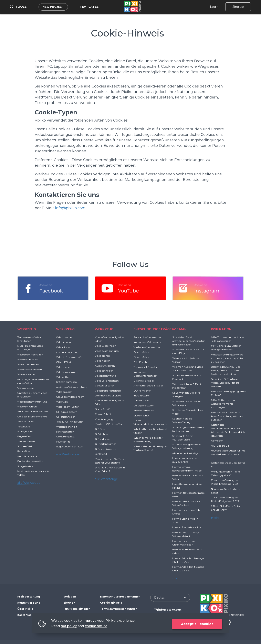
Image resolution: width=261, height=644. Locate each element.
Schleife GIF (102, 454)
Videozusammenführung (32, 402)
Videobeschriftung (106, 376)
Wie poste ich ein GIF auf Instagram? (187, 386)
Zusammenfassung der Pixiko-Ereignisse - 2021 (225, 482)
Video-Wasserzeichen (30, 369)
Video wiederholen (105, 346)
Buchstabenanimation (31, 461)
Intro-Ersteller (142, 396)
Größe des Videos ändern (70, 397)
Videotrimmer (64, 337)
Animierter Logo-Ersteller (148, 386)
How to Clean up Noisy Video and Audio (186, 534)
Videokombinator (28, 359)
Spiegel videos (25, 466)
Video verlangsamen (107, 381)
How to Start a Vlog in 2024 (185, 521)
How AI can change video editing (187, 486)
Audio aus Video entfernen (33, 411)
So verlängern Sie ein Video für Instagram (188, 429)
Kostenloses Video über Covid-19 (228, 465)
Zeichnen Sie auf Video (108, 396)
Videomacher (141, 416)
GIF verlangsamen (106, 444)
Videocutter (63, 377)
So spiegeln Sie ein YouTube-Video (183, 438)
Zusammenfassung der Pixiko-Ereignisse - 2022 (225, 499)
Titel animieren (26, 441)
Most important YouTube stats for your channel (110, 461)
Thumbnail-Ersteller (145, 367)
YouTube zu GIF (220, 446)
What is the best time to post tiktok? (150, 431)
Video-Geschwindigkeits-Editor (109, 339)
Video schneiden (104, 371)
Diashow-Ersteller (144, 381)
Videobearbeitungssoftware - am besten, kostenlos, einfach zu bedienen (228, 358)
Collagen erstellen (144, 406)
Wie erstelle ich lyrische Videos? (186, 360)
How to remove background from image (187, 469)
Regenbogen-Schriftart (70, 446)
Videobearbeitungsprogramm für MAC (229, 393)
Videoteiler (62, 402)
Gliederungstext (65, 437)
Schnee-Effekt (25, 446)
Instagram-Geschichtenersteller (145, 374)
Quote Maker (141, 352)
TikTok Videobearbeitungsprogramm (151, 422)
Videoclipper (63, 347)
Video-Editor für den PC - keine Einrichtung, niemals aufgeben (227, 416)
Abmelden (217, 441)
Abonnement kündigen (186, 453)
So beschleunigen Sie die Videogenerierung (186, 446)
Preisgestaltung (29, 597)
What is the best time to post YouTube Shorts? (150, 448)
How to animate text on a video (187, 551)
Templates (89, 7)
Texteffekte (24, 427)
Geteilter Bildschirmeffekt (32, 417)
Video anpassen (26, 388)
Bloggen (69, 603)
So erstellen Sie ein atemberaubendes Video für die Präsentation (189, 341)
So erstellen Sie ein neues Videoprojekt (186, 403)
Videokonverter (26, 374)
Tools (18, 7)
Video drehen (64, 367)
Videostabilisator (104, 386)
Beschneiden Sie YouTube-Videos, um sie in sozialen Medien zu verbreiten (226, 370)
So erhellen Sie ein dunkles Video (187, 412)
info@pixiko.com (70, 208)
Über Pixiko (25, 609)
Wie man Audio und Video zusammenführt (188, 369)
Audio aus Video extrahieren (72, 387)
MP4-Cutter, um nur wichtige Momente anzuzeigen (223, 404)
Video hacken (103, 361)
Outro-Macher (142, 391)
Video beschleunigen (107, 351)
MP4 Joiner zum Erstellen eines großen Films (226, 348)
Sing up (238, 7)
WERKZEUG (27, 329)
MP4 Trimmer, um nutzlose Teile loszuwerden (228, 339)
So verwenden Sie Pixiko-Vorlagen (187, 394)
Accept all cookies (197, 624)
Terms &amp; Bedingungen (119, 609)
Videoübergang (104, 419)
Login (214, 7)
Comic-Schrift (103, 414)
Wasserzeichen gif (66, 427)
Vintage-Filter (25, 431)
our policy (69, 626)
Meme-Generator (144, 410)
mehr (176, 578)
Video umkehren (27, 407)
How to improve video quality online (185, 460)
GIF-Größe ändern (67, 412)
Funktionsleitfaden (77, 609)
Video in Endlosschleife (69, 357)
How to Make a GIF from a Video (188, 477)
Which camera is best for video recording (148, 440)
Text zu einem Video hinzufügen (29, 339)
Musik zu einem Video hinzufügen (30, 348)
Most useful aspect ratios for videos (34, 473)
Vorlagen (70, 597)
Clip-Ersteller (141, 362)
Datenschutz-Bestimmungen (120, 597)
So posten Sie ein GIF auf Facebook (187, 377)
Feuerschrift (63, 442)
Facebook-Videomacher (147, 337)
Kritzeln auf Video (66, 382)
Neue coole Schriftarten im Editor (227, 491)
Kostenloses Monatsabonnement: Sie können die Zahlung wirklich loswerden (228, 430)
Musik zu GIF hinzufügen (110, 424)
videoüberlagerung (67, 352)
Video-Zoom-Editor (67, 407)
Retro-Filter (24, 451)
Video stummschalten (30, 355)
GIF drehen (101, 434)
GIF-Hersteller (142, 400)
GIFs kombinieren (105, 449)
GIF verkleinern (104, 439)
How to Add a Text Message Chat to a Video (188, 560)
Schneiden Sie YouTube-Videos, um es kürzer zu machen (225, 383)
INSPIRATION (221, 329)
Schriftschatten (65, 432)
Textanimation (26, 421)
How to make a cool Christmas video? (184, 543)
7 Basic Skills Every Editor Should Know (226, 508)
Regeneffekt (24, 436)
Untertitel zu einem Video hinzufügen (32, 395)
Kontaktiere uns (29, 603)
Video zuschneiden (28, 364)
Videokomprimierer (67, 372)
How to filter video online (187, 527)
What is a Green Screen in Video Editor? (110, 469)
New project (53, 7)
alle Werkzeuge (29, 483)
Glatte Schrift (103, 409)
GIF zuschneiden (66, 417)
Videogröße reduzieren (108, 391)
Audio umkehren (105, 366)
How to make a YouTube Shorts (187, 512)
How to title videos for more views (188, 495)
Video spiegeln (64, 392)
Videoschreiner (65, 342)
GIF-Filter (100, 429)
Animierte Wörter (28, 456)
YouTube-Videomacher (147, 347)
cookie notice (96, 626)
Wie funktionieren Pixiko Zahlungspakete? (225, 473)
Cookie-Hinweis (111, 603)
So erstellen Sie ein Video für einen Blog (188, 351)
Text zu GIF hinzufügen (70, 422)
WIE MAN (179, 329)
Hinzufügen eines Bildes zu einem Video (33, 381)
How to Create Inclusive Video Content (186, 503)
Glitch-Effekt (64, 362)
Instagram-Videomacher (148, 342)
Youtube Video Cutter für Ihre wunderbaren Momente (228, 452)
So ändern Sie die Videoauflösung (182, 420)
